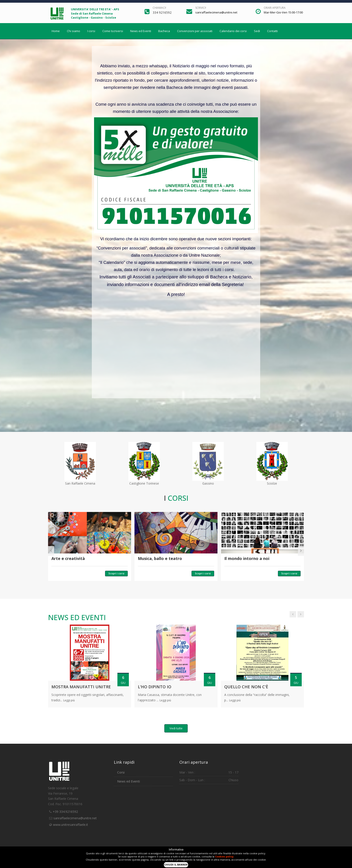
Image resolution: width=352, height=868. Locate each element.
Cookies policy (224, 856)
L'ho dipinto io (155, 687)
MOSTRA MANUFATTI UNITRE (81, 687)
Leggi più (69, 700)
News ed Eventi (141, 31)
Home (56, 31)
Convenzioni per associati (195, 31)
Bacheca (164, 31)
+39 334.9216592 (65, 812)
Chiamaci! (159, 8)
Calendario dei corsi (233, 31)
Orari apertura (275, 8)
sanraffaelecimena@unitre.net (75, 818)
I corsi (91, 31)
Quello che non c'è (246, 687)
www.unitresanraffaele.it (70, 825)
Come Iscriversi (113, 31)
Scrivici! (201, 8)
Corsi (121, 772)
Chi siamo (74, 31)
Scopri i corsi (116, 573)
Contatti (272, 31)
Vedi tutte (176, 728)
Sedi (257, 31)
